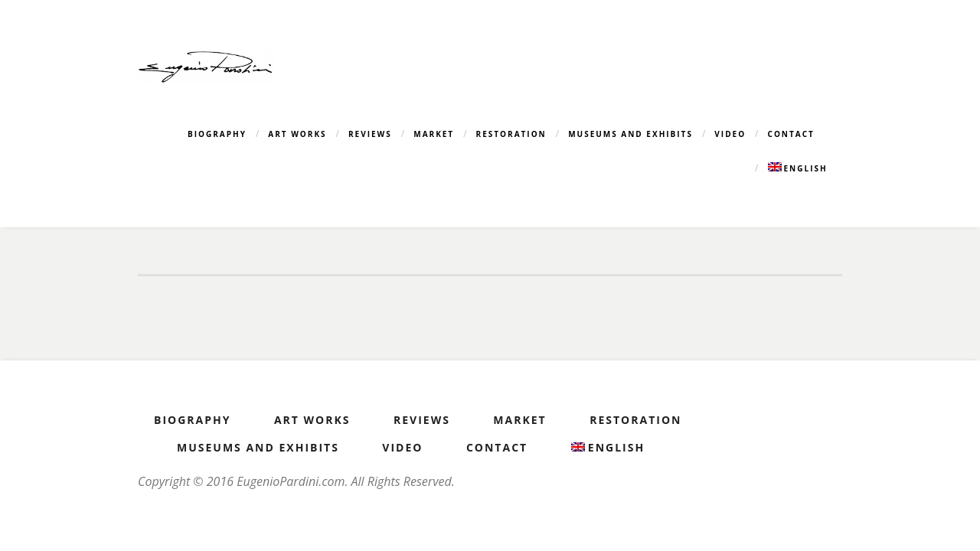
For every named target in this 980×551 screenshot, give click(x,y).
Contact (791, 134)
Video (730, 134)
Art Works (297, 134)
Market (434, 134)
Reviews (370, 134)
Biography (217, 134)
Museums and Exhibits (630, 134)
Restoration (511, 134)
